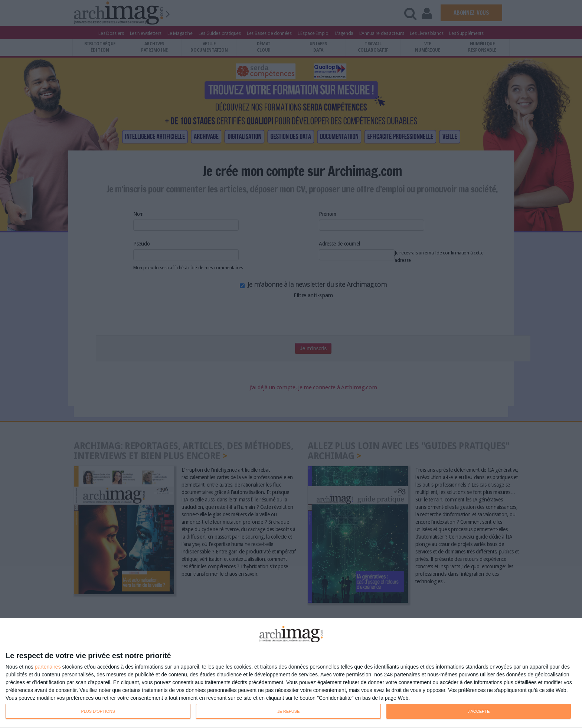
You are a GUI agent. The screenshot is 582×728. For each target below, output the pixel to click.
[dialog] (291, 673)
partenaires (48, 667)
